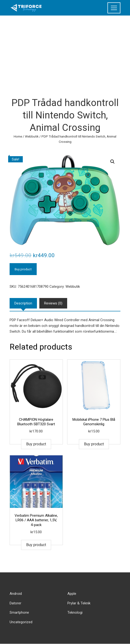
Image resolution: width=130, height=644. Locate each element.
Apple (72, 594)
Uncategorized (21, 622)
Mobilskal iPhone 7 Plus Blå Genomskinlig (94, 422)
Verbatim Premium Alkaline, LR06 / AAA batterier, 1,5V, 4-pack (36, 520)
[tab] (23, 303)
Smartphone (19, 612)
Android (16, 594)
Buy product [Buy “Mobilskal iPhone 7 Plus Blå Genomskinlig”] (94, 444)
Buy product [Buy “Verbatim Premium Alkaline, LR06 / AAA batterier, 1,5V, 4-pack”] (36, 545)
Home (18, 136)
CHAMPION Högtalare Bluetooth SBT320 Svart (36, 422)
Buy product (23, 269)
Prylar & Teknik (79, 603)
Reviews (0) (53, 303)
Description (23, 303)
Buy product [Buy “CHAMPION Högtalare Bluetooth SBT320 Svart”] (36, 444)
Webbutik (32, 136)
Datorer (15, 603)
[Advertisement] (65, 51)
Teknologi (75, 612)
